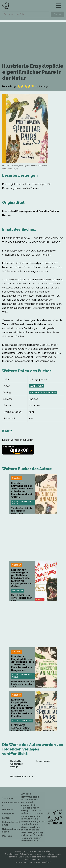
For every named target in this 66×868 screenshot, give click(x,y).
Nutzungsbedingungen (11, 830)
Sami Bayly (36, 386)
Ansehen (16, 478)
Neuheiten (8, 810)
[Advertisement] (33, 39)
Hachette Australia (43, 392)
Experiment (18, 591)
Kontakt (6, 818)
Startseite (7, 798)
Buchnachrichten (11, 804)
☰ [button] (58, 6)
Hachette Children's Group (22, 503)
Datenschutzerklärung (11, 823)
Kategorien (8, 814)
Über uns (7, 836)
